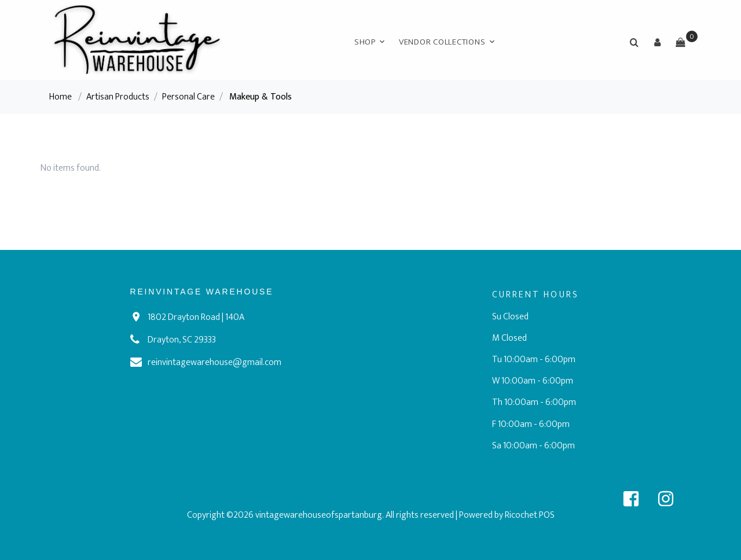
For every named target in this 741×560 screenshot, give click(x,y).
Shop (365, 42)
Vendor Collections (442, 42)
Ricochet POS (530, 515)
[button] (657, 42)
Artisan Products (118, 97)
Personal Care (188, 97)
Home (60, 97)
